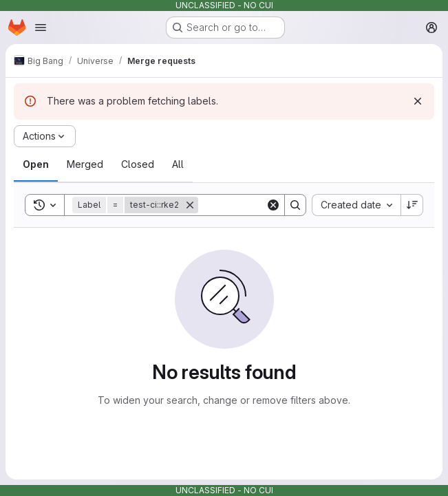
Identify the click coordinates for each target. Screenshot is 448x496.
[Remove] (190, 205)
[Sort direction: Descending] (412, 205)
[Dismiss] (418, 101)
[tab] (36, 164)
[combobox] (356, 205)
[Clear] (273, 205)
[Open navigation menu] (41, 28)
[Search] (295, 205)
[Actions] (45, 136)
